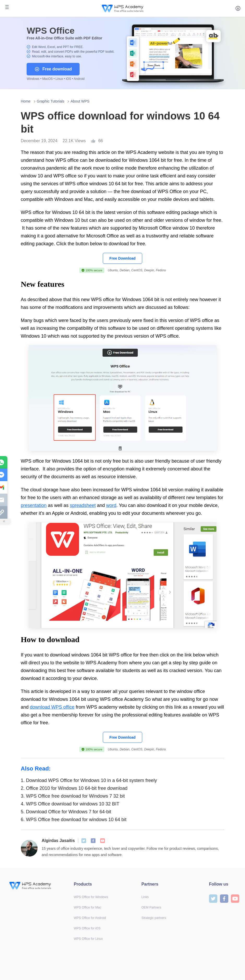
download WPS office (52, 707)
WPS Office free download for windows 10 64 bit (74, 820)
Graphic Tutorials (51, 101)
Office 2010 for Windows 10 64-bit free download (74, 788)
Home (26, 101)
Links (145, 897)
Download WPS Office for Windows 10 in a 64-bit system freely (89, 780)
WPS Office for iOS (87, 928)
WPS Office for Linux (88, 939)
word (111, 505)
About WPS (80, 101)
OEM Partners (151, 907)
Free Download (122, 258)
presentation (34, 505)
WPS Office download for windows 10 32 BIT (70, 804)
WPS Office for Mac (88, 907)
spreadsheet (83, 505)
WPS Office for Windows (91, 897)
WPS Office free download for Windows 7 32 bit (73, 796)
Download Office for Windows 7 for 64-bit (66, 812)
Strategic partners (154, 918)
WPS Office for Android (90, 918)
